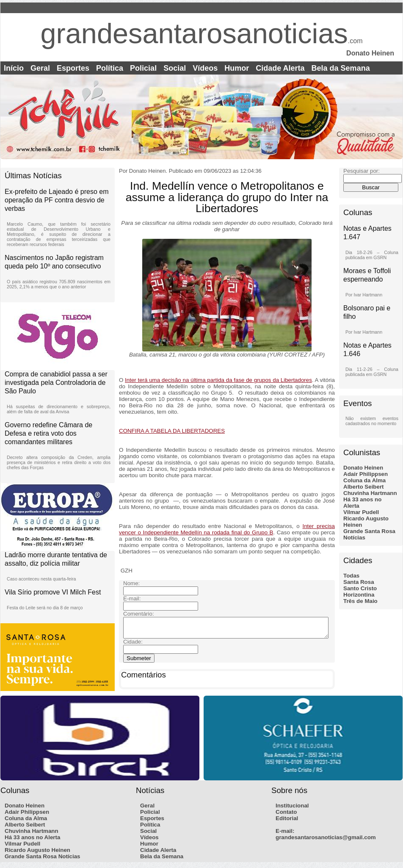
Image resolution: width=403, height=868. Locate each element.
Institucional (292, 809)
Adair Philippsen (366, 474)
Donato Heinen (363, 468)
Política (110, 68)
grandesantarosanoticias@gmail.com (326, 841)
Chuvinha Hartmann (370, 493)
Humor (237, 68)
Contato (286, 816)
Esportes (73, 68)
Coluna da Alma (364, 480)
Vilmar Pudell (361, 512)
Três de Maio (360, 601)
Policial (143, 68)
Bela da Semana (341, 68)
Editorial (287, 822)
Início (14, 68)
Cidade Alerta (280, 68)
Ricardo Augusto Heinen (37, 854)
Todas (351, 576)
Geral (40, 68)
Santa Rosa (359, 582)
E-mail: (285, 835)
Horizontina (359, 595)
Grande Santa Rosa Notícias (43, 860)
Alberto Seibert (364, 487)
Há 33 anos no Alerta (32, 841)
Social (175, 68)
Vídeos (205, 68)
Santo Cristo (360, 588)
